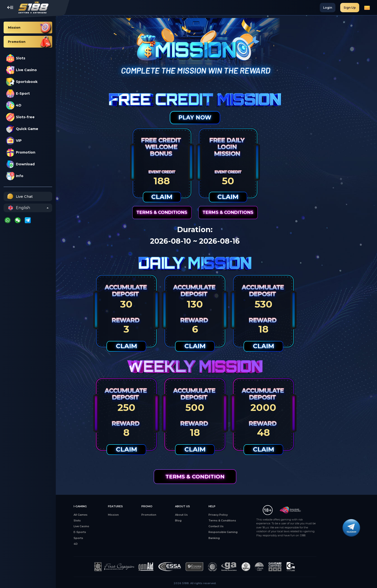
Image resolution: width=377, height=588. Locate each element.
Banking (236, 538)
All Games (102, 515)
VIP (14, 141)
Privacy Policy (239, 515)
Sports (100, 538)
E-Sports (101, 532)
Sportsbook (22, 82)
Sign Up (350, 8)
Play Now (217, 118)
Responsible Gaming (244, 532)
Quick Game (22, 129)
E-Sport (18, 94)
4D (14, 105)
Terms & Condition (216, 477)
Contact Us (237, 526)
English (19, 208)
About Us (203, 515)
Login (328, 8)
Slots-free (20, 117)
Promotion (21, 152)
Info (15, 176)
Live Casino (21, 70)
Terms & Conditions (183, 212)
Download (20, 164)
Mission (135, 515)
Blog (200, 520)
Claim (183, 197)
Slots (16, 58)
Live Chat (19, 196)
